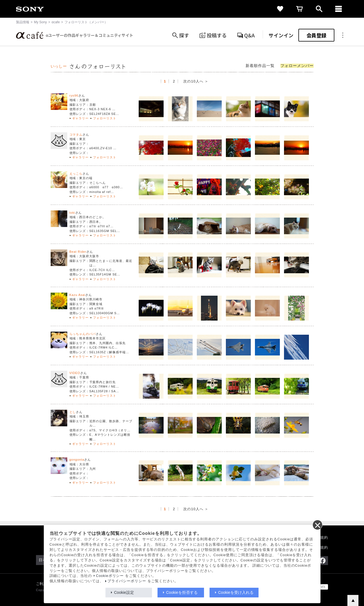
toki (72, 213)
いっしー (59, 66)
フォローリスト (105, 118)
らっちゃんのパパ (83, 334)
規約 (324, 537)
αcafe (56, 22)
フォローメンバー (297, 66)
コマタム (76, 135)
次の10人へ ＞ (196, 81)
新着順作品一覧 (260, 66)
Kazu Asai (78, 295)
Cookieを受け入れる (236, 592)
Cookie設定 (124, 592)
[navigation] (339, 9)
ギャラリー (81, 118)
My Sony (41, 22)
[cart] (300, 9)
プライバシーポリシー (127, 581)
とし (73, 412)
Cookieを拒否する (182, 592)
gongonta (77, 460)
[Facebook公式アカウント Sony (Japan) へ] (322, 561)
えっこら (76, 174)
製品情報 (23, 22)
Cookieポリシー (110, 576)
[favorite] (280, 9)
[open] (319, 9)
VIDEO (75, 373)
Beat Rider (78, 252)
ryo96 (74, 96)
